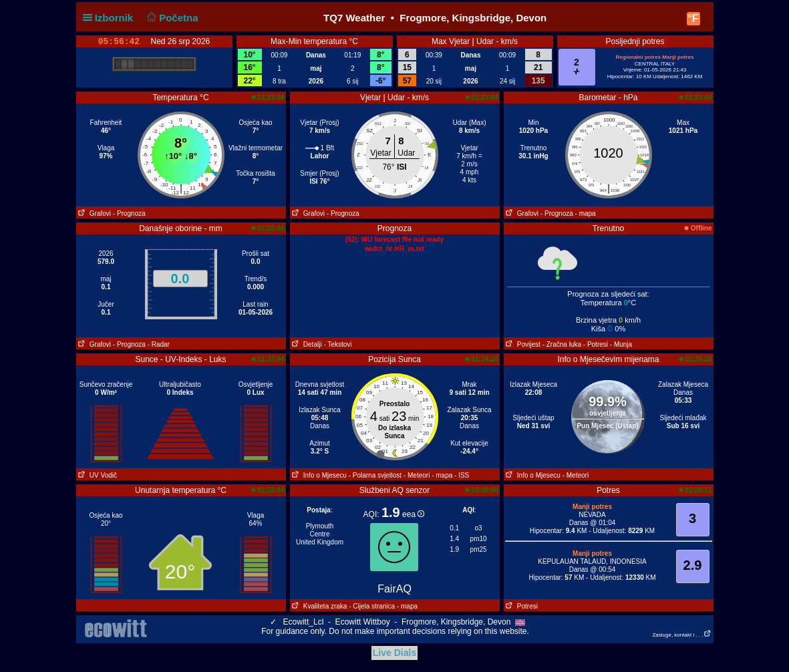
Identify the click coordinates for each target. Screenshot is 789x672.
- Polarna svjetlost (375, 475)
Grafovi (94, 213)
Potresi (521, 606)
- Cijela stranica (372, 606)
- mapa (586, 213)
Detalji (306, 344)
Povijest (522, 344)
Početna (171, 18)
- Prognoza (129, 213)
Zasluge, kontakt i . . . (681, 635)
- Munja (621, 344)
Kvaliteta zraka (319, 606)
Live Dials (394, 653)
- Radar (159, 344)
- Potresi (596, 344)
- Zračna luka (562, 344)
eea (413, 514)
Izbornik (111, 18)
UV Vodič (97, 475)
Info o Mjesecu (318, 475)
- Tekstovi (337, 344)
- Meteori (417, 475)
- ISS (462, 475)
